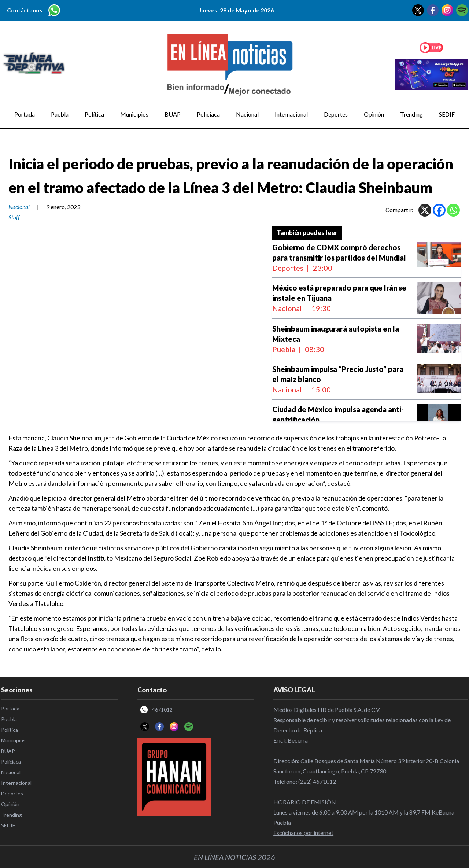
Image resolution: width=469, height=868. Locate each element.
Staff (14, 217)
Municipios (134, 114)
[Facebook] (439, 210)
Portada (25, 114)
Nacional (247, 114)
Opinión (374, 114)
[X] (425, 210)
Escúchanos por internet (303, 833)
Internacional (291, 114)
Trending (411, 114)
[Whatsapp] (453, 210)
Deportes (336, 114)
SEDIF (447, 114)
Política (94, 114)
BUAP (173, 114)
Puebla (60, 114)
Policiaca (208, 114)
